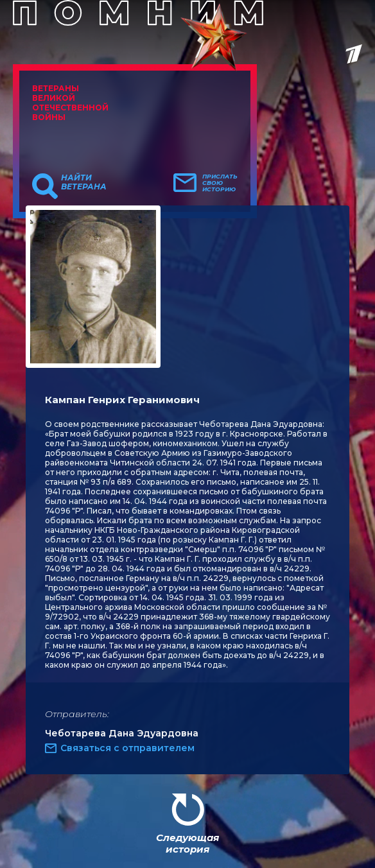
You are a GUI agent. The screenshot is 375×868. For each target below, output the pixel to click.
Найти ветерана (84, 182)
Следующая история (187, 843)
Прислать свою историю (220, 183)
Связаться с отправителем (127, 748)
